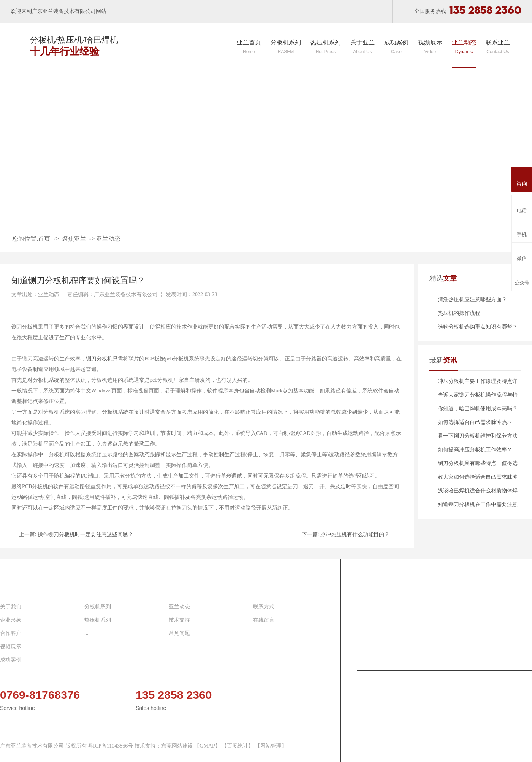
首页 (44, 239)
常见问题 (179, 633)
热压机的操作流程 (459, 313)
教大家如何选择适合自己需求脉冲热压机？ (478, 479)
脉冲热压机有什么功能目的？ (355, 534)
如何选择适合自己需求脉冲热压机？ (475, 424)
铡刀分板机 (99, 359)
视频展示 (430, 47)
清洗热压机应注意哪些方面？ (472, 299)
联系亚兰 (498, 47)
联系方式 (264, 607)
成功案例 (396, 47)
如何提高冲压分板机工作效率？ (475, 450)
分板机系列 (286, 47)
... (86, 633)
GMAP (207, 746)
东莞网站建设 (177, 746)
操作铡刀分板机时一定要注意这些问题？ (85, 534)
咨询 (522, 178)
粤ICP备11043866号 (111, 746)
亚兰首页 (249, 47)
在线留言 (264, 620)
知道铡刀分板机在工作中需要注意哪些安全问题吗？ (478, 506)
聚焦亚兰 (74, 239)
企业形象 (11, 620)
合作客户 (11, 633)
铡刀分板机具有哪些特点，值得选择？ (478, 465)
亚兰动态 (464, 47)
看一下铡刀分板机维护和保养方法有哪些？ (478, 438)
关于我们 (11, 607)
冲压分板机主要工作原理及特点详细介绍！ (478, 383)
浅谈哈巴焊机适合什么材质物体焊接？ (478, 493)
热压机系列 (326, 47)
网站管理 (271, 746)
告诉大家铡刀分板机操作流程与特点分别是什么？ (478, 397)
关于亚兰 (363, 47)
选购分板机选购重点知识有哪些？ (478, 327)
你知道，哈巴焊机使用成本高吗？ (478, 409)
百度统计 (237, 746)
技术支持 (179, 620)
